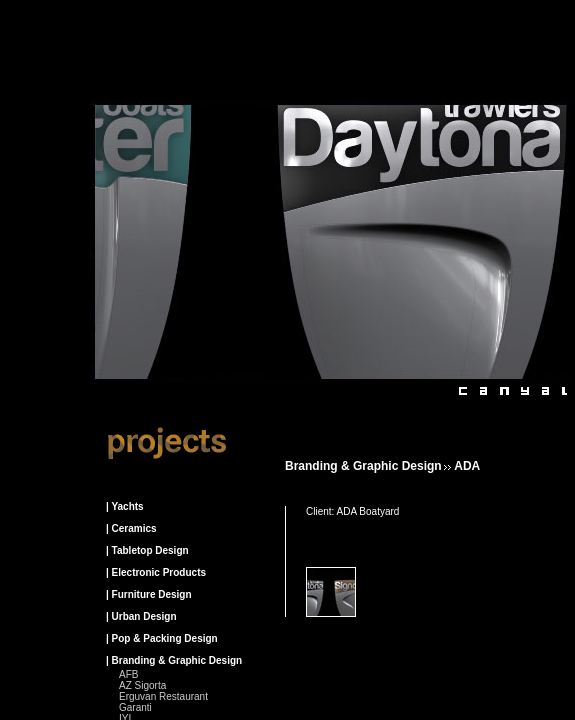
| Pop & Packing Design (162, 638)
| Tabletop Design (147, 550)
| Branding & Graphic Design (174, 660)
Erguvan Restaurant (163, 696)
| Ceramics (131, 528)
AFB (128, 674)
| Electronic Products (156, 572)
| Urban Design (141, 616)
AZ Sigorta (142, 685)
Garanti (135, 707)
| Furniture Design (149, 594)
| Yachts (125, 506)
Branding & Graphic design (363, 466)
